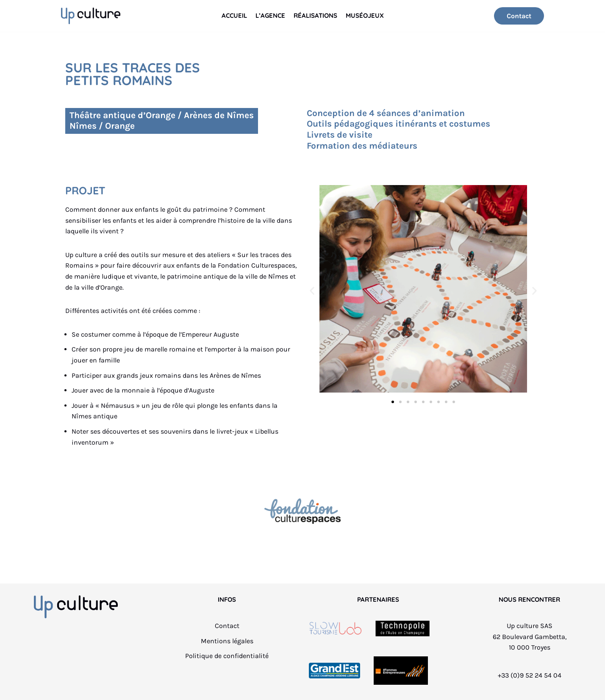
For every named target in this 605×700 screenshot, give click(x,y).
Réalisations (315, 15)
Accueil (234, 15)
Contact (519, 16)
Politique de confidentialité (227, 656)
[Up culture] (91, 16)
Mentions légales (227, 641)
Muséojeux (365, 15)
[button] (312, 290)
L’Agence (270, 15)
